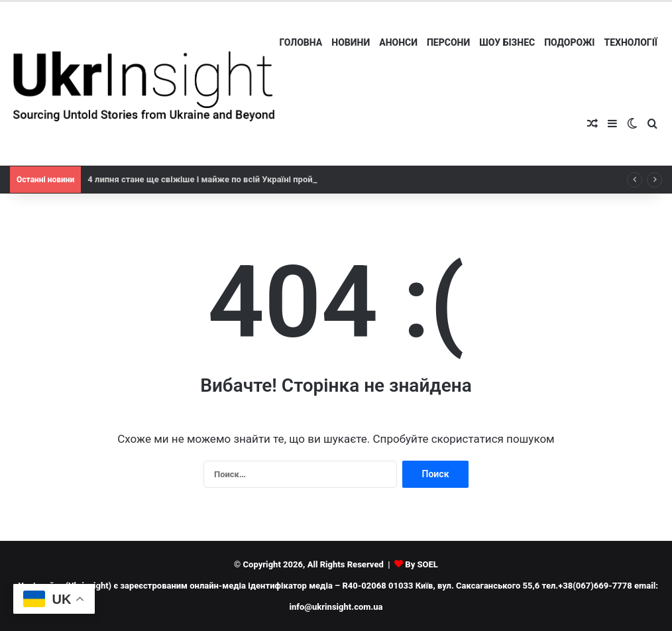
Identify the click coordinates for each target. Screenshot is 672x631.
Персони (448, 42)
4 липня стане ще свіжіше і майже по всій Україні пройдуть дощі (221, 179)
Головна (301, 42)
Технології (631, 42)
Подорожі (569, 42)
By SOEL (421, 564)
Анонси (398, 42)
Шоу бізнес (507, 42)
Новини (351, 42)
